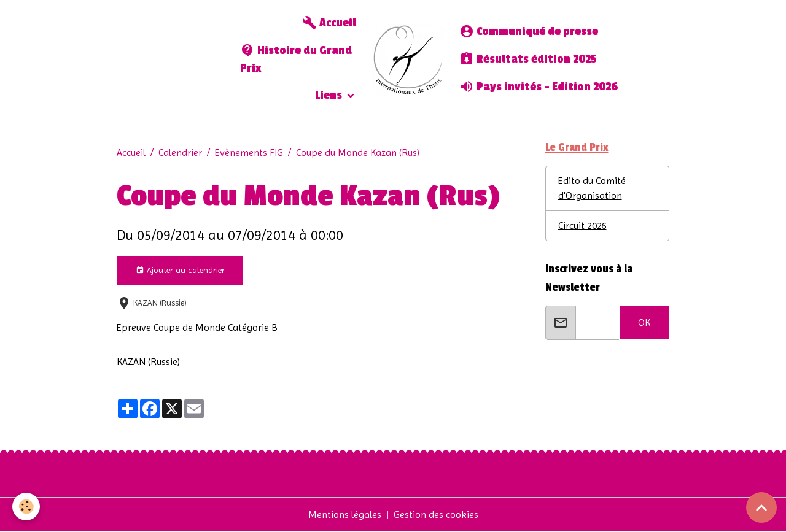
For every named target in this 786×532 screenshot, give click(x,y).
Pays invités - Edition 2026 (539, 87)
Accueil (329, 23)
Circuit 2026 (582, 226)
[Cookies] (26, 507)
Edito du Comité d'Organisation (592, 188)
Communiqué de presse (529, 31)
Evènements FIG (249, 152)
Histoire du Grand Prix (296, 59)
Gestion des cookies (436, 515)
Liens (330, 95)
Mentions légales (345, 515)
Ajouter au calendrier (180, 271)
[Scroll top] (761, 507)
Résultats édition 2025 (528, 59)
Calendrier (180, 152)
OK (644, 322)
